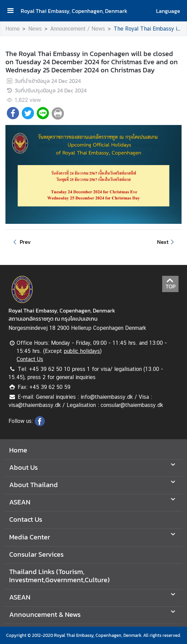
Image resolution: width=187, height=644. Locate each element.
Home (13, 29)
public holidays (82, 351)
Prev (21, 242)
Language (168, 11)
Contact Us (30, 359)
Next (167, 242)
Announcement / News (78, 29)
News (35, 29)
